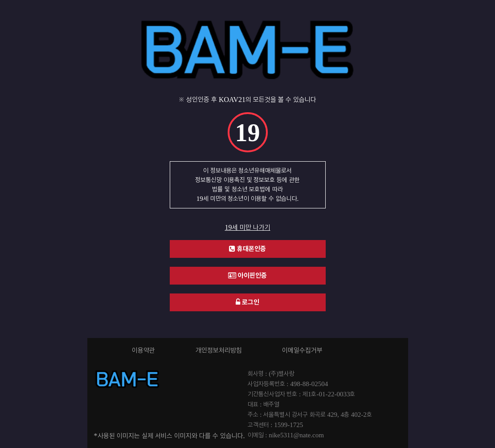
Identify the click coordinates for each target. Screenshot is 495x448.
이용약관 (143, 350)
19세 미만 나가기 (248, 228)
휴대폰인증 (247, 249)
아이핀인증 (247, 275)
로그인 (247, 302)
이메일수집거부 (302, 350)
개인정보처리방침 (219, 350)
